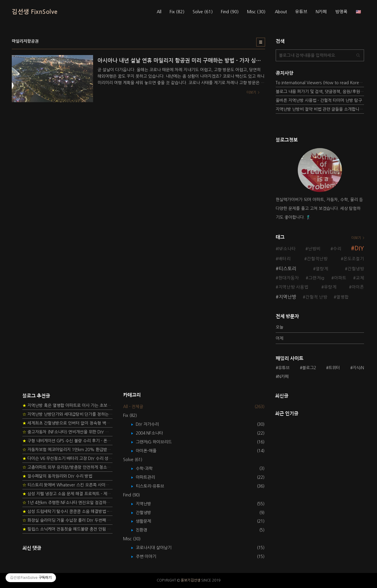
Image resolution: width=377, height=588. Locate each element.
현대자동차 (289, 278)
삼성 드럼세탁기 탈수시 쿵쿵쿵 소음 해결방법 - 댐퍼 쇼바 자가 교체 (67, 511)
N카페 (321, 12)
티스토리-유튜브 (154, 486)
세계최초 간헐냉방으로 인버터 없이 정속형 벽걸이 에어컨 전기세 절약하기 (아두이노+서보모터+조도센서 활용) (67, 423)
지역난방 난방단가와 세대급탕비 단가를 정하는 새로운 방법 (67, 414)
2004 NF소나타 (154, 433)
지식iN (358, 368)
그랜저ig (316, 278)
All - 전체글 (133, 407)
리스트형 (261, 42)
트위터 (334, 368)
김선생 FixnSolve (35, 12)
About (281, 12)
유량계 (330, 287)
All (159, 12)
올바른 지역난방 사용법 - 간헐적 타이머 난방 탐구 (319, 100)
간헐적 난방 (316, 297)
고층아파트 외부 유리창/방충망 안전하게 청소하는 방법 (67, 467)
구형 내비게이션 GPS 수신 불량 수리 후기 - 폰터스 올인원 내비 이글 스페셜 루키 (67, 441)
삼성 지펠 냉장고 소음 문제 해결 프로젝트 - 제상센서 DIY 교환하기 (67, 494)
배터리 (285, 259)
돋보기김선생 (191, 580)
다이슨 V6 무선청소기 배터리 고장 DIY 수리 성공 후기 (67, 458)
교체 (360, 278)
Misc (256, 12)
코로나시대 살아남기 (158, 548)
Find (230, 12)
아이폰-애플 (150, 451)
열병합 (343, 297)
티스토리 (287, 269)
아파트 (340, 278)
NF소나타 (287, 249)
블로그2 (309, 368)
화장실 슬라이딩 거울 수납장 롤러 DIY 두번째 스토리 (67, 520)
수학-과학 (148, 468)
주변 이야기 (150, 556)
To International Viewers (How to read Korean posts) (320, 83)
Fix (177, 12)
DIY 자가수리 (152, 424)
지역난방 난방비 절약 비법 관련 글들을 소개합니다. (320, 109)
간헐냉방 (356, 269)
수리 (337, 249)
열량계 (322, 269)
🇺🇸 (358, 12)
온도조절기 (354, 259)
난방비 (314, 249)
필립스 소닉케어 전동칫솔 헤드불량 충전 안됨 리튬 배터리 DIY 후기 (67, 529)
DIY (359, 248)
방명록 (341, 12)
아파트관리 (150, 477)
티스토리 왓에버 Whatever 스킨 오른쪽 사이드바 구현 (67, 485)
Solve (203, 12)
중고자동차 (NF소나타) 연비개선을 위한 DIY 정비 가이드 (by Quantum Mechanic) (67, 432)
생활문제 (148, 521)
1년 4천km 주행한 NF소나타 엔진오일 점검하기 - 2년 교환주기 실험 (67, 503)
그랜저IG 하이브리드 (158, 442)
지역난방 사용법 (293, 287)
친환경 (146, 530)
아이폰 (358, 287)
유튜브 (301, 12)
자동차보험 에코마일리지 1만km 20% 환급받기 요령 (67, 450)
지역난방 (287, 297)
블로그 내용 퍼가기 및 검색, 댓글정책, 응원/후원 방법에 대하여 (320, 92)
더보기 (356, 238)
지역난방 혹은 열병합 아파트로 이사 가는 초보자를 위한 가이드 (67, 405)
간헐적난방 (317, 259)
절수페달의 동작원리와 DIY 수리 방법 (57, 476)
